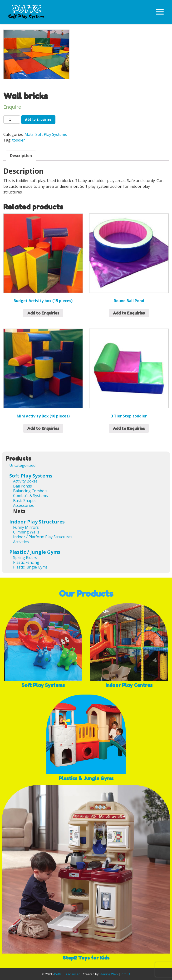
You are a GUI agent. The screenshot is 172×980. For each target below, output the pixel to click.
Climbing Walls (26, 532)
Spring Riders (25, 558)
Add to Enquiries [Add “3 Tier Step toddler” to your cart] (129, 428)
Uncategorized (22, 465)
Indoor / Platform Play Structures (43, 537)
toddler (19, 140)
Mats (29, 134)
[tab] (21, 156)
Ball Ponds (22, 486)
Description (21, 156)
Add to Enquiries (38, 119)
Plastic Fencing (26, 562)
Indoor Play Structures (37, 522)
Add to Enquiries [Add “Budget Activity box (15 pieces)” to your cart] (43, 313)
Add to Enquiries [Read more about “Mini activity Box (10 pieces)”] (43, 428)
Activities (21, 542)
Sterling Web (109, 974)
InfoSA (126, 974)
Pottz (58, 974)
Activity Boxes (25, 481)
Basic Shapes (25, 501)
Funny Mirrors (26, 527)
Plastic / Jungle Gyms (35, 552)
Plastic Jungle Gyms (30, 567)
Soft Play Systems (51, 134)
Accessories (23, 505)
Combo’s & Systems (30, 496)
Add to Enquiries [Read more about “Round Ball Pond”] (129, 313)
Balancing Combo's (30, 491)
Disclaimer (72, 974)
